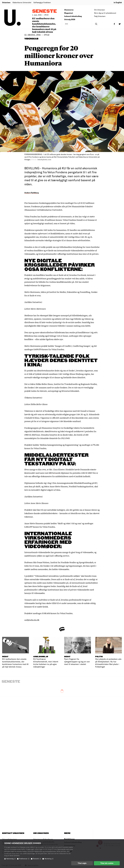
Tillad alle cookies (107, 863)
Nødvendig (11, 859)
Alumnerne (69, 10)
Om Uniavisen (100, 10)
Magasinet (69, 13)
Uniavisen (6, 2)
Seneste (44, 11)
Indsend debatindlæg (73, 16)
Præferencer (24, 859)
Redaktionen (69, 839)
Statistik (37, 859)
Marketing (49, 859)
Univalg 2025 (70, 19)
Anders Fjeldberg (32, 193)
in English (118, 2)
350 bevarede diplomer (59, 473)
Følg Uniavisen (100, 16)
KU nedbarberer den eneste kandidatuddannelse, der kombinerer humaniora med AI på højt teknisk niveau (44, 25)
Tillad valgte (82, 863)
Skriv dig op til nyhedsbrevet (105, 13)
